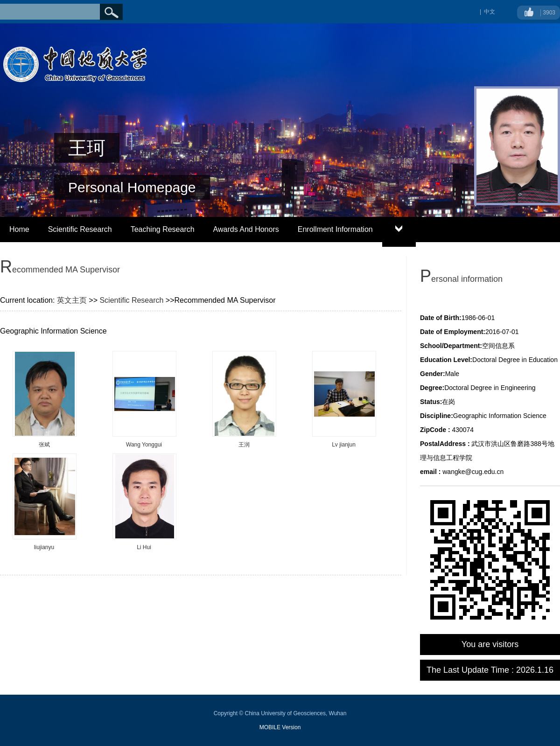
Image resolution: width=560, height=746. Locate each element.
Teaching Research (163, 229)
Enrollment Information (335, 229)
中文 (490, 12)
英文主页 (72, 300)
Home (19, 229)
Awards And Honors (246, 229)
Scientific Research (80, 229)
